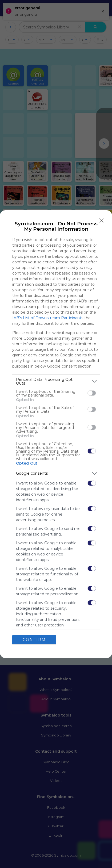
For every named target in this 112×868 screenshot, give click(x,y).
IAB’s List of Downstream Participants (48, 318)
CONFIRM (34, 640)
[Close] (102, 221)
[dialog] (56, 434)
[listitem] (56, 381)
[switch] (92, 393)
